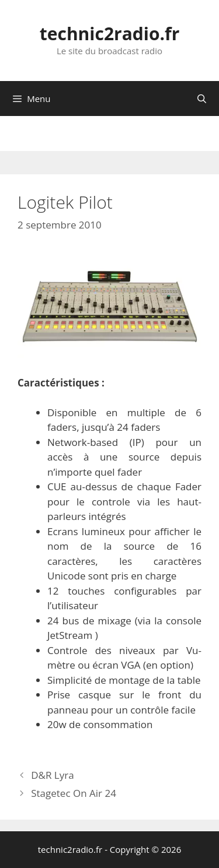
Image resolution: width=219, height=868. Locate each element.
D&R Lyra (52, 775)
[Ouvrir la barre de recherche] (202, 99)
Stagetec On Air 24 (74, 793)
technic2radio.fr (110, 34)
